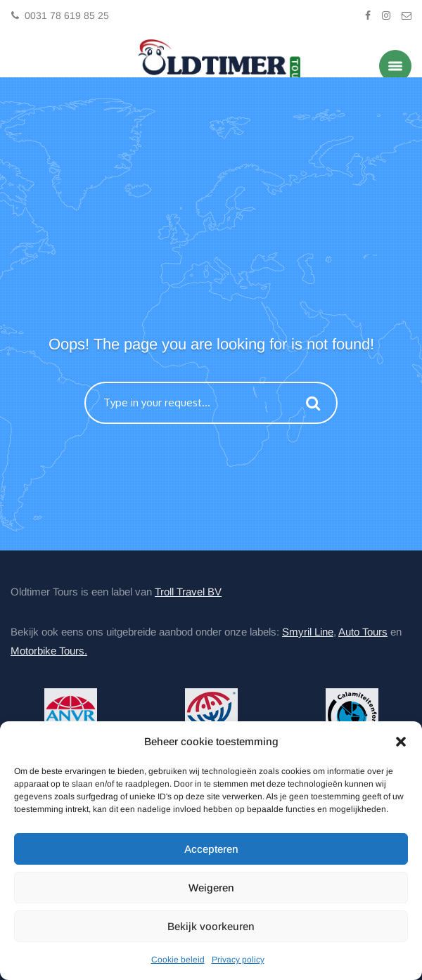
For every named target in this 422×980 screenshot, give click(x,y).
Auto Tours (363, 632)
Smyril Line (308, 632)
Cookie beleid (178, 960)
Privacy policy (238, 960)
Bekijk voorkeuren (211, 926)
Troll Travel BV (188, 592)
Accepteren (211, 849)
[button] (401, 742)
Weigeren (211, 888)
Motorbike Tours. (49, 651)
